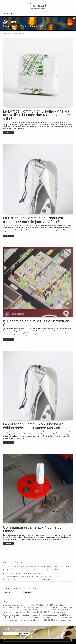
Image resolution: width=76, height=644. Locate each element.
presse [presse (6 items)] (50, 618)
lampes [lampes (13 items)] (61, 612)
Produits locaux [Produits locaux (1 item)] (58, 618)
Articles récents (13, 562)
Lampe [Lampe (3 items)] (53, 612)
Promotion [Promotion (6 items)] (67, 618)
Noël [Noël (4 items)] (43, 618)
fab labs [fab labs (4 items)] (15, 612)
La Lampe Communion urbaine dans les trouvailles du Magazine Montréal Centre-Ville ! (37, 115)
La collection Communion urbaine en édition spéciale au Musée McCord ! (33, 426)
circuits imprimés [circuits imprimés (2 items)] (26, 607)
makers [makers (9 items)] (62, 615)
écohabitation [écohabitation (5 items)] (37, 620)
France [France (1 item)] (34, 613)
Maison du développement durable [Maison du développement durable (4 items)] (44, 615)
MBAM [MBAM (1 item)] (69, 615)
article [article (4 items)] (32, 605)
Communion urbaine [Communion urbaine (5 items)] (53, 607)
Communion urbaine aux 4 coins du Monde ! (32, 529)
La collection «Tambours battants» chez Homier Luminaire (24, 580)
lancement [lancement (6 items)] (8, 615)
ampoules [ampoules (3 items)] (20, 605)
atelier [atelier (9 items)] (50, 605)
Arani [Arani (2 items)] (27, 605)
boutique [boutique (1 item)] (56, 605)
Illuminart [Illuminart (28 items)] (43, 612)
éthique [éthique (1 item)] (69, 620)
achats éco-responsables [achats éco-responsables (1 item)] (9, 605)
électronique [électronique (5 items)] (61, 620)
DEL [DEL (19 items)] (25, 610)
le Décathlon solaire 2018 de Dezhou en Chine (36, 323)
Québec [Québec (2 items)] (6, 620)
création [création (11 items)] (17, 610)
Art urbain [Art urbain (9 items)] (40, 605)
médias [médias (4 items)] (38, 618)
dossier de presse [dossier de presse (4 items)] (45, 610)
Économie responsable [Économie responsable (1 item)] (24, 620)
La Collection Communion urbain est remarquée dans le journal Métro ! (33, 220)
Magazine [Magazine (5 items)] (25, 615)
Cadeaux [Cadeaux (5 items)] (63, 605)
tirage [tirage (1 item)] (16, 620)
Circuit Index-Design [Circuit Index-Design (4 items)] (11, 607)
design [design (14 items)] (33, 610)
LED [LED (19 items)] (17, 615)
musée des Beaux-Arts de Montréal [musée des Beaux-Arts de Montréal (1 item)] (25, 618)
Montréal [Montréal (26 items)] (9, 617)
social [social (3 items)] (12, 620)
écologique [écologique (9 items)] (49, 620)
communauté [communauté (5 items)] (38, 607)
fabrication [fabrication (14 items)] (25, 612)
